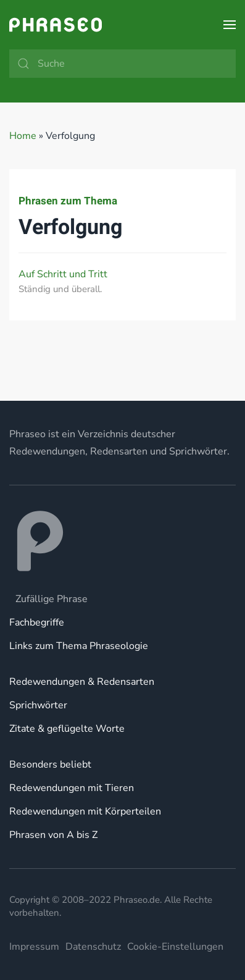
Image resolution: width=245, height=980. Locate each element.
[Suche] (122, 64)
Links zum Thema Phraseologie (79, 646)
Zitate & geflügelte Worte (67, 729)
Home (23, 136)
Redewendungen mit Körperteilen (85, 811)
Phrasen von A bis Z (53, 835)
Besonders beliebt (50, 764)
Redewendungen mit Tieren (72, 788)
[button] (230, 25)
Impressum (34, 947)
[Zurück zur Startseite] (56, 25)
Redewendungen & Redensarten (82, 682)
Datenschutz (93, 947)
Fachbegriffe (37, 622)
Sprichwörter (38, 705)
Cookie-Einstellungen (175, 947)
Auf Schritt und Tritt (63, 274)
